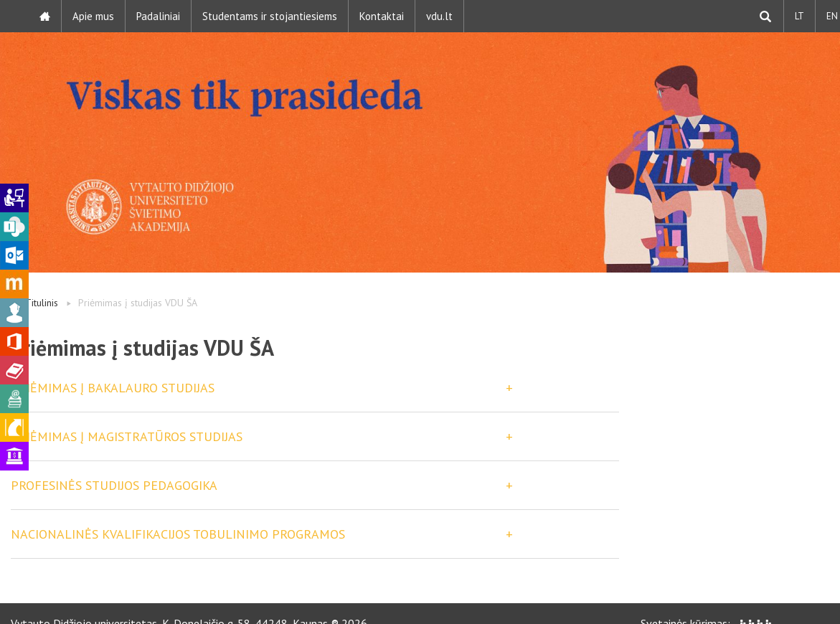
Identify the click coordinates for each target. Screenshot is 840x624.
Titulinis (42, 303)
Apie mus (93, 16)
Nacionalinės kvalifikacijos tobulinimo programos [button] (178, 534)
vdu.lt (439, 16)
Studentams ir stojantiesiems (270, 16)
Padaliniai (158, 16)
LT (799, 16)
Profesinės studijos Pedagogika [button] (114, 485)
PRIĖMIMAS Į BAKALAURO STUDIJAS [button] (113, 388)
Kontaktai (382, 16)
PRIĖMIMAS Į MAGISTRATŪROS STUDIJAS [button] (127, 436)
